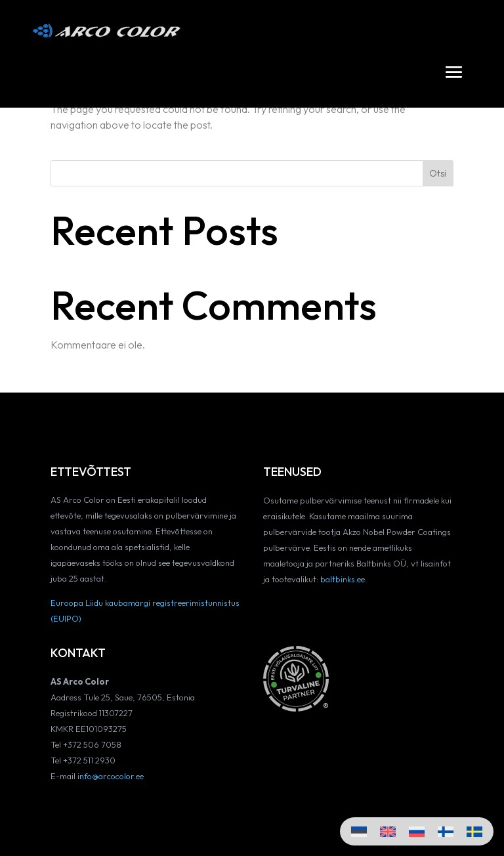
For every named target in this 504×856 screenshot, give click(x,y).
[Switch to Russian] (417, 831)
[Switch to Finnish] (446, 831)
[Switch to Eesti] (359, 831)
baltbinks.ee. (344, 579)
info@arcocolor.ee (111, 776)
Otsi (438, 173)
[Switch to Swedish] (474, 831)
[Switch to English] (388, 831)
